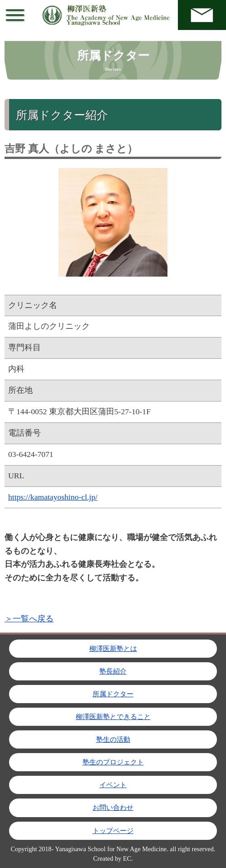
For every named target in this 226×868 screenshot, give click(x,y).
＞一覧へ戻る (29, 619)
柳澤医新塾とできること (113, 717)
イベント (113, 785)
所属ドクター (113, 694)
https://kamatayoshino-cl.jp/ (53, 497)
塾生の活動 (113, 739)
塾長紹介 (113, 671)
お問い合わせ (113, 808)
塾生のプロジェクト (113, 762)
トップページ (113, 831)
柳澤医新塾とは (113, 649)
